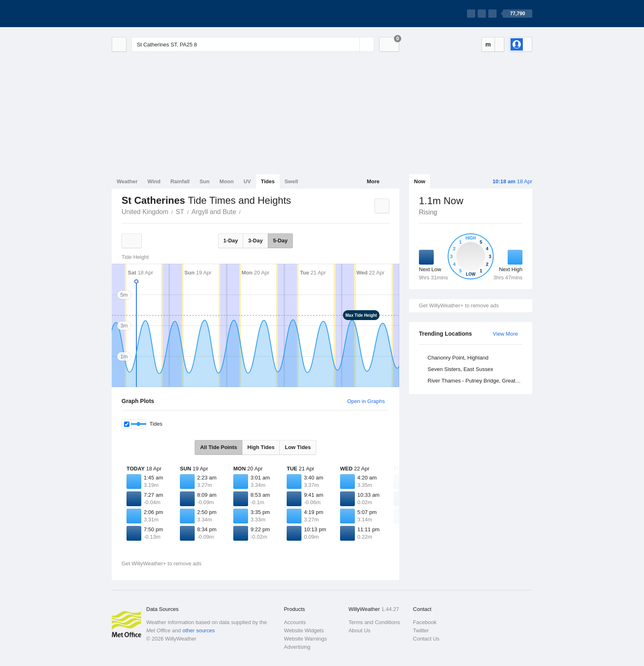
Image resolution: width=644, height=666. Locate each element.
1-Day (231, 241)
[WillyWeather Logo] (150, 14)
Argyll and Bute (214, 212)
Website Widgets (304, 630)
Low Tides (298, 447)
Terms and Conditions (374, 622)
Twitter (421, 630)
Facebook (425, 622)
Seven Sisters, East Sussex (460, 369)
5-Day (280, 241)
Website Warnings (305, 639)
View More (505, 334)
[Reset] (352, 44)
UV (247, 181)
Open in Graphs (366, 401)
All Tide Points (218, 447)
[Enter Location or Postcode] (253, 44)
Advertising (297, 647)
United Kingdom (145, 212)
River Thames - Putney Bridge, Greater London (476, 381)
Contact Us (426, 639)
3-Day (255, 241)
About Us (359, 630)
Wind (154, 181)
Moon (227, 181)
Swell (291, 181)
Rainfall (180, 181)
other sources (199, 630)
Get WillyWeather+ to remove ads (459, 305)
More (373, 181)
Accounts (295, 622)
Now (420, 181)
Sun (205, 181)
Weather (127, 181)
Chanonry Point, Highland (458, 358)
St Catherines (245, 211)
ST (180, 212)
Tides (268, 181)
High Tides (261, 447)
